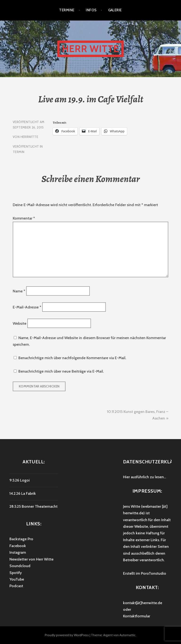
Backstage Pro (21, 539)
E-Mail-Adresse (27, 307)
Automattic (128, 635)
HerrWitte (29, 137)
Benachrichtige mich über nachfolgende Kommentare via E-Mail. (72, 358)
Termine (67, 10)
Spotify (16, 573)
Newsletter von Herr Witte (31, 559)
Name (19, 291)
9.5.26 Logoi (20, 480)
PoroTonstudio (154, 573)
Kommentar (24, 218)
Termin (19, 152)
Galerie (115, 10)
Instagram (18, 552)
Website (20, 323)
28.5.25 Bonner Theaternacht (33, 506)
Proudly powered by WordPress (67, 635)
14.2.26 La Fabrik (23, 493)
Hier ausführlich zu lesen (143, 477)
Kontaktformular (137, 616)
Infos (91, 10)
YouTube (17, 579)
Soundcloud (20, 566)
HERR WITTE (90, 49)
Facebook (18, 546)
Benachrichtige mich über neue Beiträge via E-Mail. (61, 371)
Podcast (16, 586)
